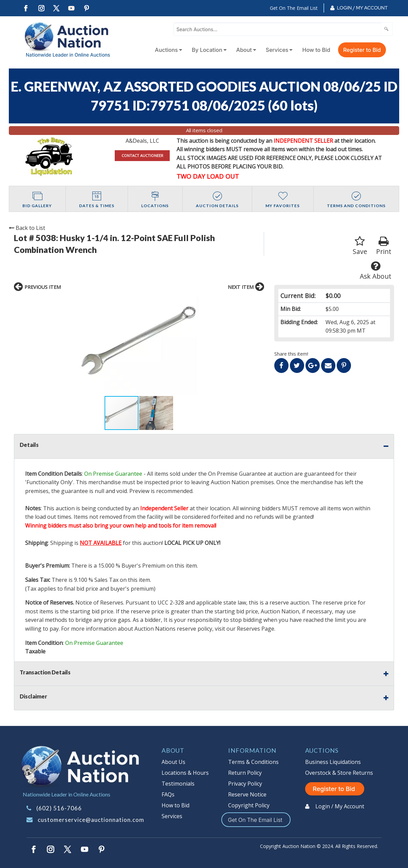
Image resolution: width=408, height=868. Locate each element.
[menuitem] (167, 50)
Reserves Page (256, 629)
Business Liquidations (333, 762)
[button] (208, 346)
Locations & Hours (185, 773)
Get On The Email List (294, 8)
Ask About (376, 271)
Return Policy (245, 773)
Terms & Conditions (253, 762)
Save (360, 246)
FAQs (168, 794)
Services (277, 50)
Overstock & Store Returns (339, 773)
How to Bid (316, 50)
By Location (207, 50)
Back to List (27, 228)
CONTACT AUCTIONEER (142, 155)
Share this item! (291, 354)
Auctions (166, 50)
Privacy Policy (245, 784)
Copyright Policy (249, 805)
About (244, 50)
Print (384, 246)
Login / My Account (362, 8)
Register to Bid (362, 50)
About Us (173, 762)
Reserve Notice (247, 794)
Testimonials (178, 784)
